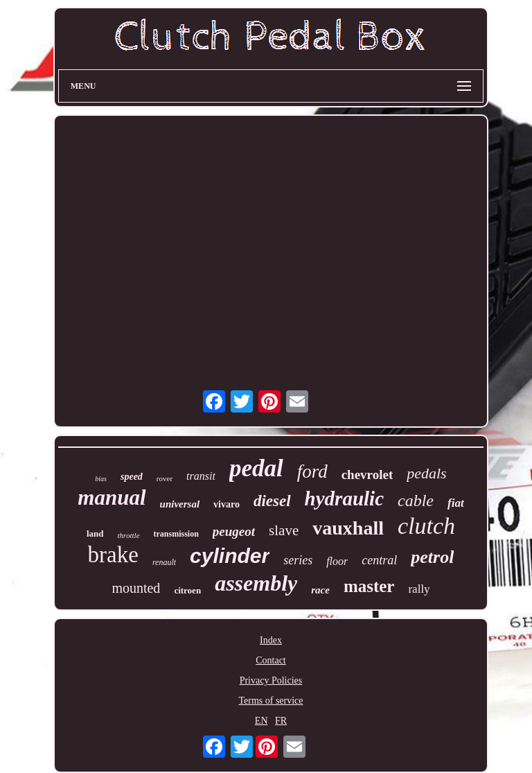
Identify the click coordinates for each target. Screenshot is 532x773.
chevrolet (367, 475)
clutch (426, 526)
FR (281, 721)
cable (416, 501)
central (379, 560)
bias (101, 479)
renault (164, 562)
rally (419, 589)
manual (112, 497)
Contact (271, 660)
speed (132, 477)
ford (312, 471)
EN (261, 721)
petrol (432, 557)
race (320, 590)
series (298, 560)
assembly (256, 583)
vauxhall (348, 528)
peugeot (234, 531)
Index (271, 640)
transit (201, 476)
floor (337, 561)
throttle (129, 535)
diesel (272, 501)
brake (113, 555)
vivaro (227, 504)
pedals (426, 473)
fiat (456, 503)
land (95, 533)
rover (165, 478)
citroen (187, 590)
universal (180, 504)
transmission (176, 534)
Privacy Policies (271, 680)
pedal (256, 468)
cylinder (230, 556)
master (369, 586)
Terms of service (271, 701)
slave (284, 530)
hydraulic (344, 498)
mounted (136, 588)
